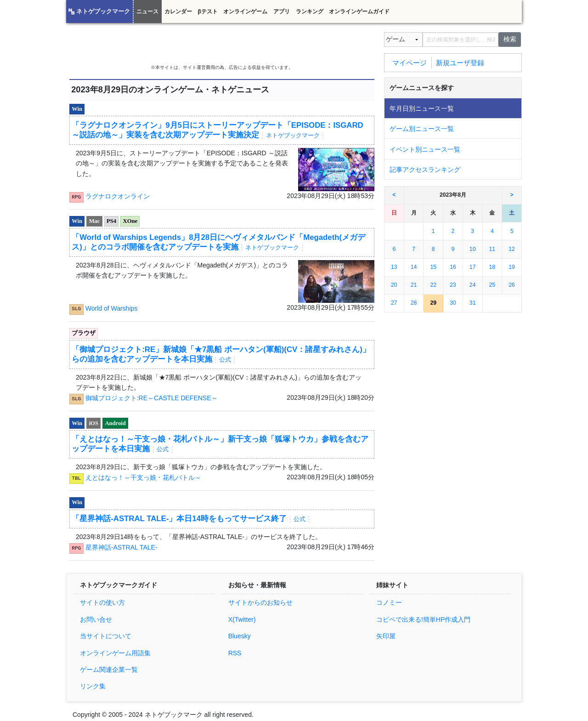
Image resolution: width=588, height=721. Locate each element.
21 (414, 285)
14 (414, 267)
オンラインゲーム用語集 (115, 653)
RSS (235, 653)
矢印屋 (386, 636)
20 (394, 285)
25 (492, 285)
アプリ (282, 11)
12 (512, 249)
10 (473, 249)
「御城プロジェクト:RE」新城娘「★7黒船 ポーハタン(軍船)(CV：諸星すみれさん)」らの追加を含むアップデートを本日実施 (221, 354)
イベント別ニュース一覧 (425, 149)
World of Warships (112, 308)
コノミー (389, 602)
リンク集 (93, 686)
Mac (95, 221)
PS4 (111, 221)
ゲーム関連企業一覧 (109, 670)
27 (394, 303)
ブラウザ (84, 333)
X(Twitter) (242, 619)
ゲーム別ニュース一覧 (422, 129)
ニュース (147, 11)
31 (473, 303)
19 (512, 267)
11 (492, 249)
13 (394, 267)
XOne (130, 221)
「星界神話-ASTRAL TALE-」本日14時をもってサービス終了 (190, 519)
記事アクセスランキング (425, 170)
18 (492, 267)
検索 (510, 39)
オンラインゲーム (245, 11)
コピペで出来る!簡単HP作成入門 (423, 619)
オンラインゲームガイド (359, 11)
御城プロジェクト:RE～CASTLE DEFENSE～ (152, 398)
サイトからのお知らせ (260, 602)
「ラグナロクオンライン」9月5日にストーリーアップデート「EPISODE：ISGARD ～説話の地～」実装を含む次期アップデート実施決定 (218, 130)
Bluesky (240, 636)
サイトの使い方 (102, 602)
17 (473, 267)
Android (116, 423)
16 (453, 267)
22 (433, 285)
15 (433, 267)
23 (453, 285)
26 (512, 285)
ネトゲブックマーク (103, 11)
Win (77, 109)
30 (453, 303)
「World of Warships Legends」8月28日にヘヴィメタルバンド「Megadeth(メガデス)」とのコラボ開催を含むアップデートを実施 (218, 242)
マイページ (410, 62)
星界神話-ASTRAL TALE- (122, 547)
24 (473, 285)
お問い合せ (96, 619)
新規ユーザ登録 (460, 62)
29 (433, 303)
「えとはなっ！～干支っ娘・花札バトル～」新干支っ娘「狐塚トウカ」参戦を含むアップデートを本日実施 (220, 444)
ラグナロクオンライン (118, 196)
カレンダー (178, 11)
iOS (94, 423)
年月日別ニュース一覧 (422, 108)
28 (414, 303)
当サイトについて (106, 636)
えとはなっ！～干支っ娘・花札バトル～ (143, 477)
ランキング (310, 11)
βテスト (207, 11)
